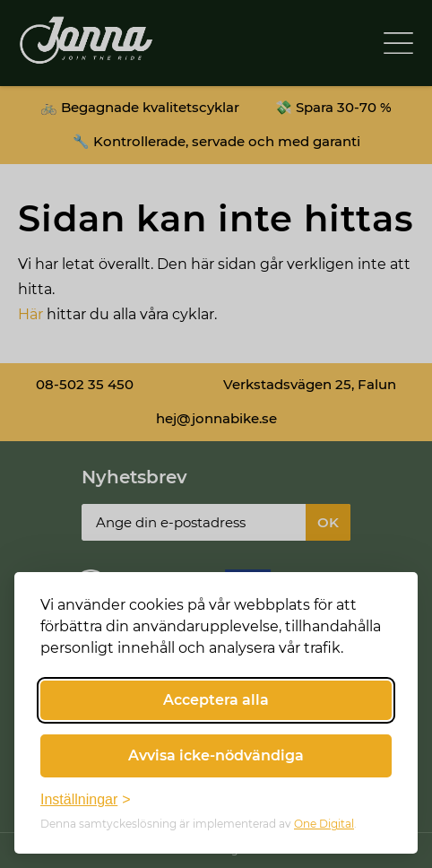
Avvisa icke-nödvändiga (216, 755)
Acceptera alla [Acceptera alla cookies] (216, 700)
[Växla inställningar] (86, 800)
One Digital (324, 824)
